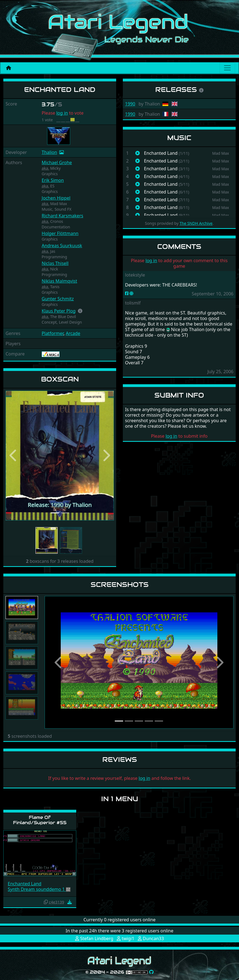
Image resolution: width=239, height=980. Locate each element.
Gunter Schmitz (58, 299)
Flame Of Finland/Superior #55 (40, 820)
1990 (130, 104)
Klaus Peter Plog (59, 311)
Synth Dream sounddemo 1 (37, 889)
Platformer (52, 333)
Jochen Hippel (56, 198)
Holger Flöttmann (60, 233)
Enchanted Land (25, 884)
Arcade (73, 333)
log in (62, 113)
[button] (80, 311)
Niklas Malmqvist (59, 281)
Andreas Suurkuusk (62, 246)
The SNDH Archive (196, 223)
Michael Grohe (57, 163)
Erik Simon (53, 180)
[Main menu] (227, 68)
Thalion (49, 152)
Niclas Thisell (55, 263)
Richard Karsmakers (62, 216)
